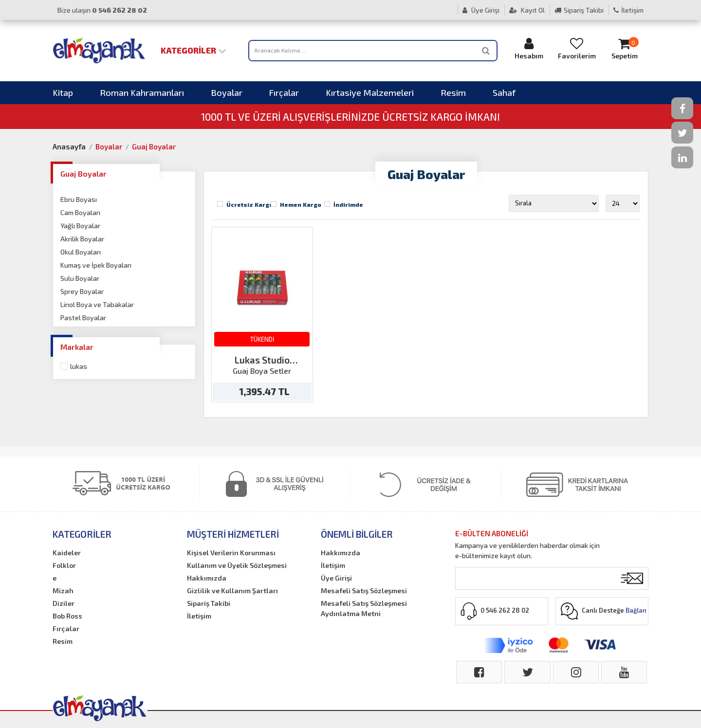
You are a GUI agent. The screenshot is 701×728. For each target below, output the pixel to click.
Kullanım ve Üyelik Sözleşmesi (237, 565)
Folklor (64, 565)
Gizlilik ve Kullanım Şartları (232, 591)
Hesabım (529, 48)
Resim (453, 92)
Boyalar (227, 92)
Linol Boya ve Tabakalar (97, 304)
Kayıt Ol (527, 10)
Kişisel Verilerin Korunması (231, 553)
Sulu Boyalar (80, 278)
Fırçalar (284, 92)
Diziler (64, 603)
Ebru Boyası (79, 199)
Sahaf (504, 92)
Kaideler (67, 553)
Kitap (63, 92)
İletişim (628, 10)
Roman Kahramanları (142, 92)
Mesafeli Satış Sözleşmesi (364, 591)
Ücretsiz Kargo (250, 204)
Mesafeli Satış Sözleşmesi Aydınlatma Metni (364, 608)
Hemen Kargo (301, 204)
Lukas (79, 366)
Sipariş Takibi (579, 10)
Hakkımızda (207, 578)
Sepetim (625, 48)
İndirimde (348, 204)
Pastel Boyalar (83, 318)
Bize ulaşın (102, 10)
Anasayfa (69, 146)
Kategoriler (194, 50)
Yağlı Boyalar (80, 226)
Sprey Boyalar (82, 291)
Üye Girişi (481, 10)
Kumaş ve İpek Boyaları (96, 265)
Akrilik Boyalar (82, 239)
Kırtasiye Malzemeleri (370, 92)
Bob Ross (67, 616)
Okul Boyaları (81, 252)
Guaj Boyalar (154, 146)
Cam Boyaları (80, 212)
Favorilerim (577, 48)
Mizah (63, 591)
